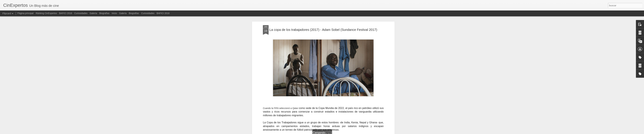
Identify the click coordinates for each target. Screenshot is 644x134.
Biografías (104, 13)
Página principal (25, 13)
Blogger (339, 132)
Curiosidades (81, 13)
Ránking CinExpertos (46, 13)
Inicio (114, 13)
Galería (93, 13)
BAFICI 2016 (66, 13)
